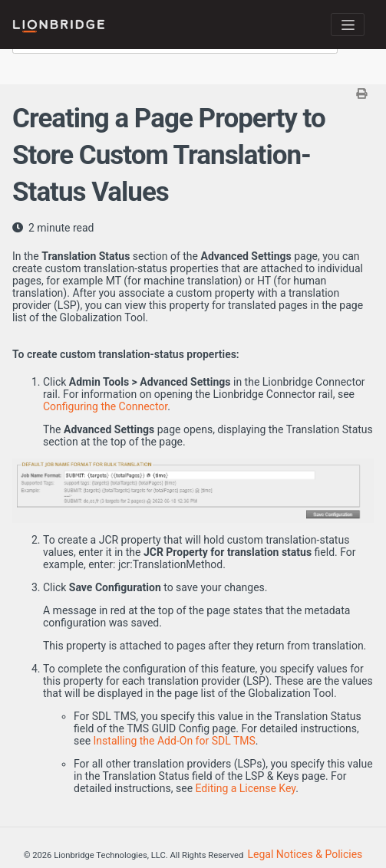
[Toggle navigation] (348, 25)
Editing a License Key (246, 788)
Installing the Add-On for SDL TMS (175, 741)
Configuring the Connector (105, 406)
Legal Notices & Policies (305, 854)
